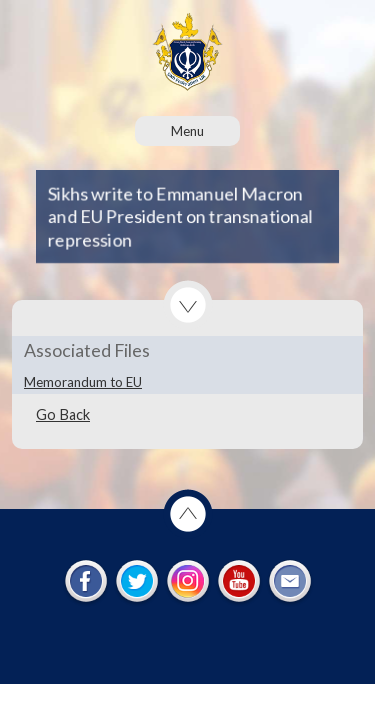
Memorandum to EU (83, 382)
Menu (187, 131)
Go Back (63, 414)
